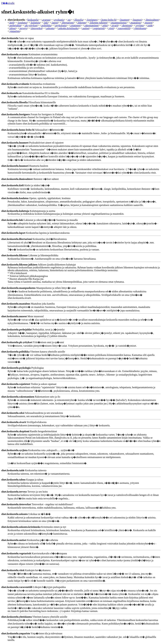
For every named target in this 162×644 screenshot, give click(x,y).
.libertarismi (68, 23)
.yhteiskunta (140, 28)
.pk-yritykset (31, 25)
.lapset (55, 23)
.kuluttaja (35, 23)
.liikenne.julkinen (98, 23)
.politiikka (46, 25)
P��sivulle (8, 3)
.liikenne (82, 23)
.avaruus (46, 20)
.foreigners (92, 20)
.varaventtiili (124, 28)
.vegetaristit (99, 28)
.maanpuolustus (119, 23)
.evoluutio (59, 20)
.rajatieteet (75, 25)
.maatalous (136, 23)
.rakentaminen (91, 25)
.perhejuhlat (15, 25)
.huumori (137, 20)
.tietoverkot (36, 28)
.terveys (23, 28)
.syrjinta (140, 25)
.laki (46, 23)
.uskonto (50, 28)
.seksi (105, 25)
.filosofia (78, 20)
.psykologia (61, 25)
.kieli (12, 23)
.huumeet (124, 20)
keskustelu (33, 20)
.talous (12, 28)
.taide (150, 25)
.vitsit (111, 28)
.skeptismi (127, 25)
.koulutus (22, 23)
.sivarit (115, 25)
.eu (69, 20)
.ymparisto (14, 31)
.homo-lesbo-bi (109, 20)
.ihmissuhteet (152, 20)
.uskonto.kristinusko (68, 28)
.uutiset (86, 28)
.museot (148, 23)
